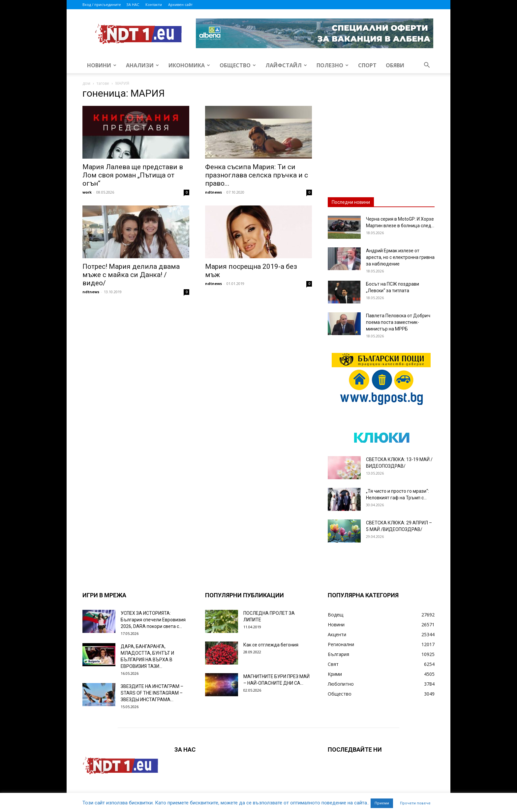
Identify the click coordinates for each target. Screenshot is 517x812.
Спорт (367, 65)
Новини (102, 65)
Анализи (142, 65)
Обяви (395, 65)
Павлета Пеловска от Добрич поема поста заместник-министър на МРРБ (398, 322)
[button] (427, 66)
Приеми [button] (382, 803)
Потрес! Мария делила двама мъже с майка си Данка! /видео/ (131, 275)
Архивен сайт (180, 4)
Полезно (333, 65)
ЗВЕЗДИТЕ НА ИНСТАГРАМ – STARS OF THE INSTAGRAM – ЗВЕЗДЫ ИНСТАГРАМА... (152, 693)
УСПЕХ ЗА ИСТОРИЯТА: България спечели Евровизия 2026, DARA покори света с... (153, 620)
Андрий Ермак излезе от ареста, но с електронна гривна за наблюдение (400, 257)
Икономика (189, 65)
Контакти (154, 4)
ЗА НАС (133, 4)
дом (86, 83)
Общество (238, 65)
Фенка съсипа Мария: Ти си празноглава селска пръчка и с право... (257, 175)
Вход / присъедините (102, 4)
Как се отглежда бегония (271, 645)
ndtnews (213, 192)
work (87, 192)
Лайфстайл (286, 65)
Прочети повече (415, 803)
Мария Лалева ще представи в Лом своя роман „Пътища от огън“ (133, 175)
